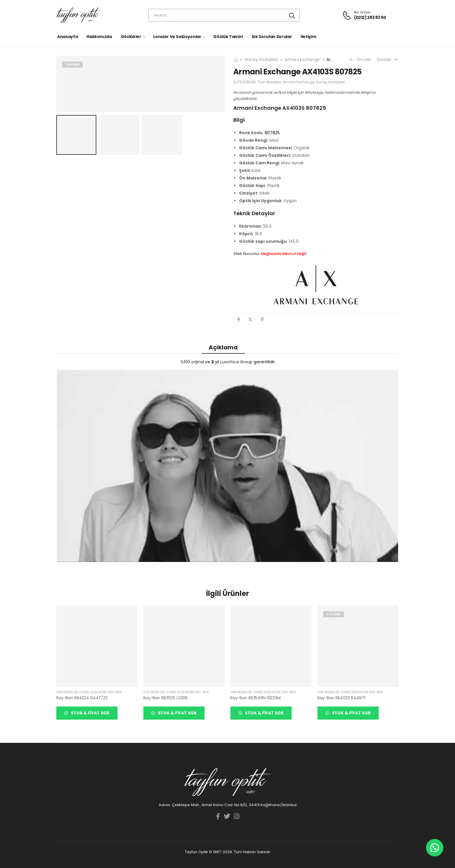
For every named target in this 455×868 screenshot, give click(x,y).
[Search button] (292, 15)
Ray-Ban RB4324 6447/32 (82, 698)
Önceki (361, 60)
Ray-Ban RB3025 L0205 (166, 698)
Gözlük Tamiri (228, 37)
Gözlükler (131, 37)
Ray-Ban (115, 692)
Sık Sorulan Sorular (272, 37)
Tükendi (72, 64)
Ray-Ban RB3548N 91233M (256, 698)
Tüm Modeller (269, 82)
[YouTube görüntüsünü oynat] (228, 466)
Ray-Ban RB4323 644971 (341, 698)
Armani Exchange (302, 60)
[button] (435, 848)
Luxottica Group (236, 362)
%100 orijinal (192, 362)
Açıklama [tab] (223, 347)
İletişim (308, 37)
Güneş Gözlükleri (261, 60)
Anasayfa (67, 37)
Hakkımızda (99, 37)
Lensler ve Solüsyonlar (177, 37)
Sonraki (387, 60)
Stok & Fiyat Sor (90, 713)
